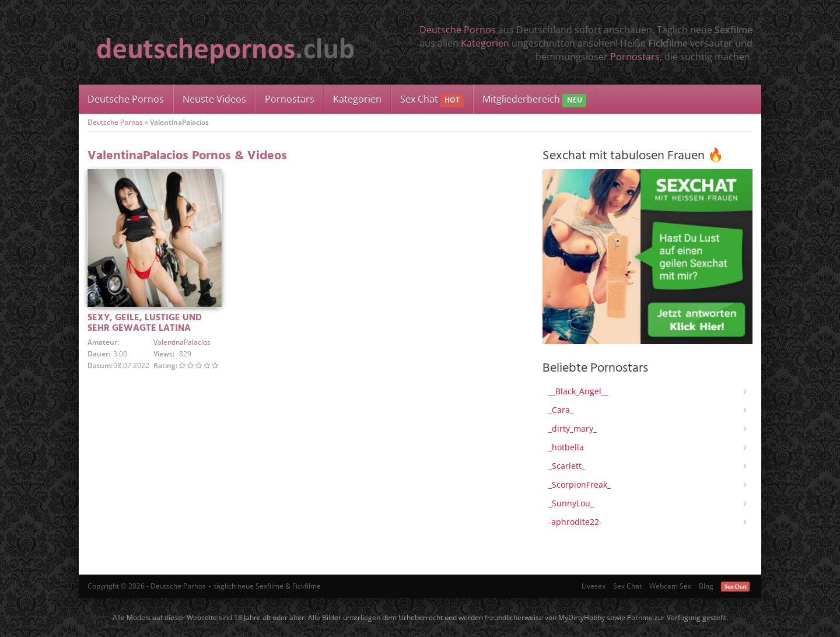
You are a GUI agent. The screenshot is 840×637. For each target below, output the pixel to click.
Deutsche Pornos (458, 30)
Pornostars (635, 57)
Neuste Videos (214, 99)
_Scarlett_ (567, 466)
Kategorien (485, 43)
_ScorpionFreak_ (580, 484)
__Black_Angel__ (578, 391)
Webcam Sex (670, 586)
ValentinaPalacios (182, 342)
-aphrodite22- (575, 522)
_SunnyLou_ (571, 503)
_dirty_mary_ (573, 428)
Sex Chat (432, 100)
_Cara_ (561, 410)
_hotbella (566, 447)
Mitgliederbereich (534, 100)
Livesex (594, 586)
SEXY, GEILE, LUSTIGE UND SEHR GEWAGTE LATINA (145, 323)
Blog (706, 586)
